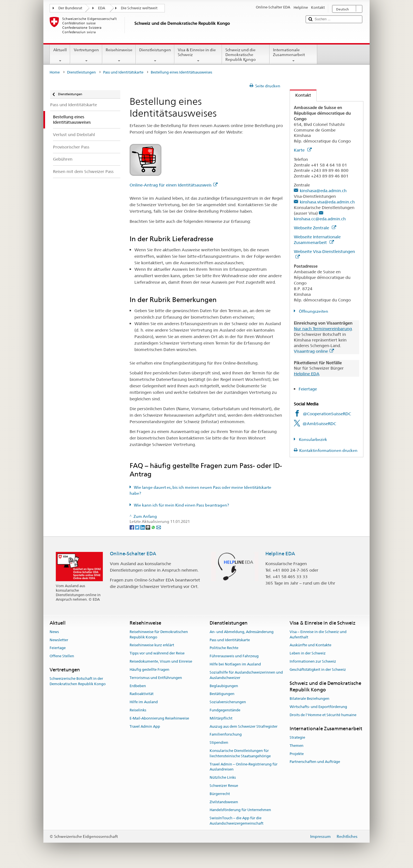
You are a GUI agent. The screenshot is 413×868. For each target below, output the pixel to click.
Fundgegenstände (225, 710)
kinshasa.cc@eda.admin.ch (320, 219)
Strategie (297, 737)
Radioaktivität (142, 694)
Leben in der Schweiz (308, 653)
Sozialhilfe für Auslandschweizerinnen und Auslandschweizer (246, 675)
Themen (297, 746)
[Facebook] (132, 527)
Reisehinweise (119, 55)
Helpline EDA (307, 374)
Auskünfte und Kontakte (310, 645)
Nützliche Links (223, 777)
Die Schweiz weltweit (139, 8)
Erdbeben (138, 686)
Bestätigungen (222, 694)
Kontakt (300, 95)
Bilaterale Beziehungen (309, 699)
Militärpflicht (221, 718)
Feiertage (308, 389)
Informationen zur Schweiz (313, 661)
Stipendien (219, 742)
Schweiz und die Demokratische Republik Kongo (246, 56)
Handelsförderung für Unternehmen (240, 810)
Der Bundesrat (70, 8)
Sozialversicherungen (228, 702)
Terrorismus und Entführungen (156, 678)
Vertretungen (86, 55)
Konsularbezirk (313, 439)
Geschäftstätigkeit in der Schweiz (318, 670)
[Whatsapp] (154, 527)
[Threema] (148, 527)
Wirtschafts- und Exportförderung (318, 707)
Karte (303, 150)
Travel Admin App (145, 726)
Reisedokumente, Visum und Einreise (161, 661)
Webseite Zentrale (315, 228)
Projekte (297, 754)
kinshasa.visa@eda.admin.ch (327, 202)
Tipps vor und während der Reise (157, 653)
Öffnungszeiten (313, 311)
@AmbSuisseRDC (319, 424)
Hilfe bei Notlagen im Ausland (235, 664)
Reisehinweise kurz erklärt (152, 645)
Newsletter (59, 640)
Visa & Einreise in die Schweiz (198, 55)
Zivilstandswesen (224, 802)
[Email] (159, 527)
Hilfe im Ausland (144, 702)
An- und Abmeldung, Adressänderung (242, 632)
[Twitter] (138, 527)
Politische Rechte (224, 648)
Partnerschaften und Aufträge (315, 762)
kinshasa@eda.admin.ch (323, 191)
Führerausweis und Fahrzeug (234, 656)
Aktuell (60, 55)
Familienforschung (226, 735)
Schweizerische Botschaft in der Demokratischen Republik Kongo (78, 681)
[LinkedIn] (143, 527)
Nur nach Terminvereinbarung (323, 329)
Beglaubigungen (224, 686)
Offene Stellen (62, 656)
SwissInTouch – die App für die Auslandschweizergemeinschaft (237, 821)
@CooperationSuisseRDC (327, 414)
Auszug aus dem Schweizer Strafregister (244, 726)
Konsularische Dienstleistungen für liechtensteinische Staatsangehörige (240, 753)
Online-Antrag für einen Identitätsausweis (174, 185)
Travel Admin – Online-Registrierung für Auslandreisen (244, 767)
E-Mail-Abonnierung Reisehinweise (159, 718)
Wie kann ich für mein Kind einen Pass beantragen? (181, 505)
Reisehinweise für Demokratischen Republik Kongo (159, 634)
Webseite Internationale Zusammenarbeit (317, 240)
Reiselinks (138, 710)
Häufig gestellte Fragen (149, 670)
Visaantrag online (314, 351)
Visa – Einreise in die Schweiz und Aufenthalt (318, 634)
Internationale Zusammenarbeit (293, 55)
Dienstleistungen (155, 55)
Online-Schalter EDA (133, 554)
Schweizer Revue (224, 786)
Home (55, 72)
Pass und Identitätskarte (123, 72)
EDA (102, 8)
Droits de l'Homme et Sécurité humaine (323, 715)
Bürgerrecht (220, 794)
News (54, 632)
